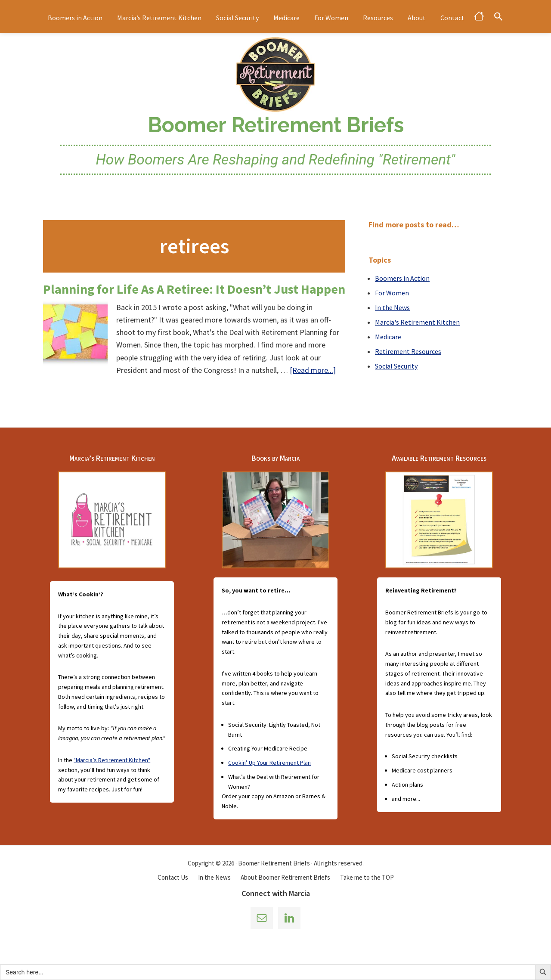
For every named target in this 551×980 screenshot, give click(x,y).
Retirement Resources (408, 351)
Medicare (388, 337)
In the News (392, 307)
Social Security (396, 366)
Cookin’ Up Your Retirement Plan (269, 763)
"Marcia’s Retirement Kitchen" (112, 760)
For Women (392, 293)
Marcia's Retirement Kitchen (417, 322)
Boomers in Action (402, 278)
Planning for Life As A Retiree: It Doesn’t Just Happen (194, 289)
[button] (498, 16)
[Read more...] (313, 370)
